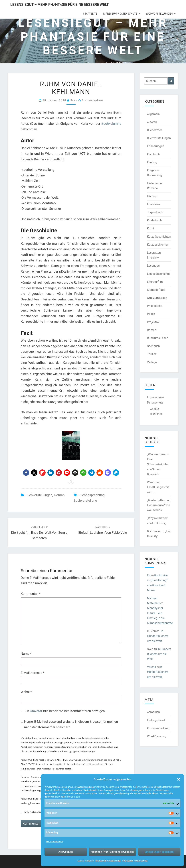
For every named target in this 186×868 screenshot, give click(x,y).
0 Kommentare (93, 100)
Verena (152, 667)
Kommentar (30, 594)
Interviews (154, 204)
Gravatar (36, 711)
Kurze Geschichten (159, 237)
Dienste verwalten (55, 842)
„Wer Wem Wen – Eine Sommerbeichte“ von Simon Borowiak (158, 464)
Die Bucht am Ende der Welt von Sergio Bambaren (39, 533)
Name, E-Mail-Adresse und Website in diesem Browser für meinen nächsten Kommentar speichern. (71, 724)
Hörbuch (153, 196)
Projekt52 (153, 322)
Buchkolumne (111, 124)
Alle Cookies (66, 852)
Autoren (152, 122)
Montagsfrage (156, 290)
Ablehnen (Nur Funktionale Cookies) (112, 852)
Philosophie (155, 306)
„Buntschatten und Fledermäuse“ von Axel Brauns (159, 505)
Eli (149, 575)
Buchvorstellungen (159, 14)
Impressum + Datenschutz (108, 861)
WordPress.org (157, 736)
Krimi (150, 228)
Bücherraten (155, 130)
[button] (179, 779)
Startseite (90, 14)
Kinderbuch (154, 220)
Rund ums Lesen (158, 338)
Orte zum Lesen (157, 298)
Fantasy (152, 162)
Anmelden (154, 712)
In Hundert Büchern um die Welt (158, 636)
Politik (151, 314)
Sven (74, 100)
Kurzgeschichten (158, 245)
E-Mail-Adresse (33, 673)
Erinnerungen (156, 146)
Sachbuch (153, 346)
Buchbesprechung (92, 495)
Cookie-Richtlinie (85, 861)
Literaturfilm (155, 282)
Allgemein (153, 114)
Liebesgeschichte (158, 274)
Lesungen (153, 265)
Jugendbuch (155, 212)
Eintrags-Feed (156, 720)
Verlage (152, 362)
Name (26, 654)
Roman (59, 495)
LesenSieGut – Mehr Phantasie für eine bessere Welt (60, 4)
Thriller (152, 354)
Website (27, 692)
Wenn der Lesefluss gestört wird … (158, 487)
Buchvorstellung (85, 500)
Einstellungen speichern (159, 852)
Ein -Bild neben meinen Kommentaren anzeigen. (65, 711)
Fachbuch (153, 154)
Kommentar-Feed (158, 728)
